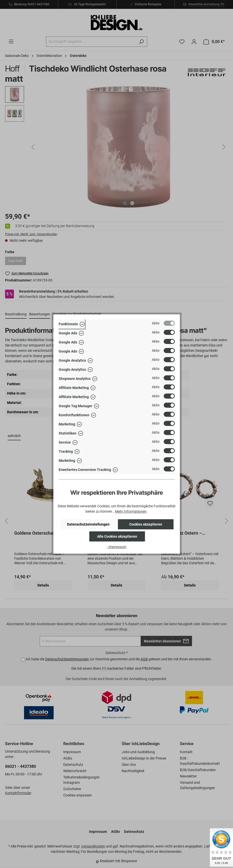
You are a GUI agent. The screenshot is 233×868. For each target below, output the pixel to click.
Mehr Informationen (131, 511)
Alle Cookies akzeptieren (117, 536)
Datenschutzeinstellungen (88, 524)
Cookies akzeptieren (146, 524)
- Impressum (116, 547)
